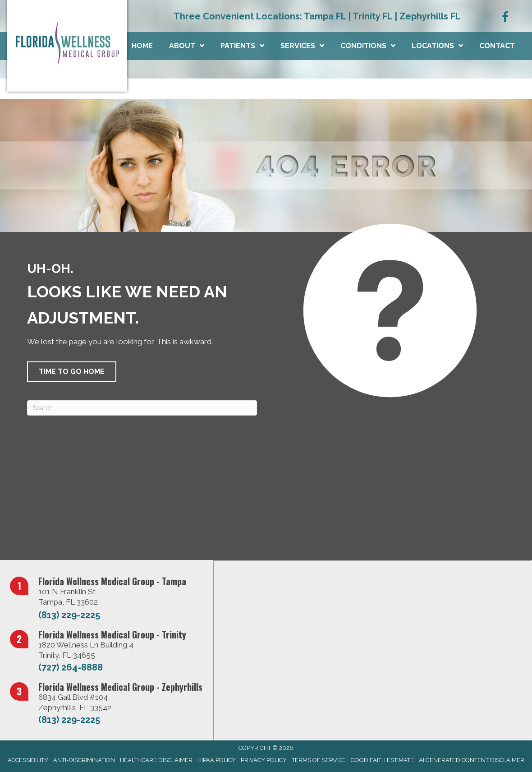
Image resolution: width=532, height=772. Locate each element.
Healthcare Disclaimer (156, 760)
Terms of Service (319, 760)
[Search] (142, 408)
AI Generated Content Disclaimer (472, 760)
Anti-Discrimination (84, 760)
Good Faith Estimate (382, 760)
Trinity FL (372, 16)
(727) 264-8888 (71, 667)
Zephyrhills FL (430, 16)
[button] (72, 372)
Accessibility (28, 760)
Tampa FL (325, 16)
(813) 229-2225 (69, 615)
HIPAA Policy (217, 760)
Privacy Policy (264, 760)
